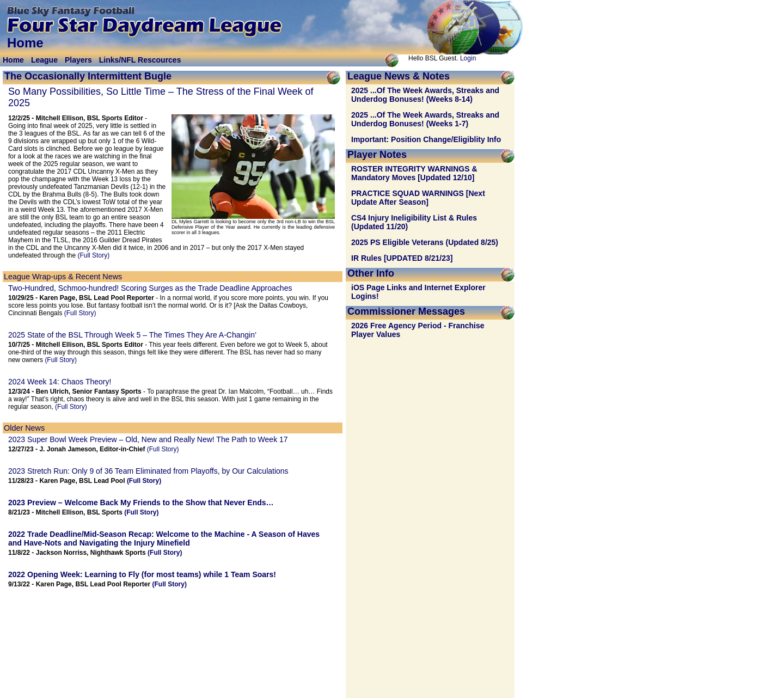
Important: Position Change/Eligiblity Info (426, 139)
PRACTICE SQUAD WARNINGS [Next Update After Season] (418, 198)
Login (468, 58)
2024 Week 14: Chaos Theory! (60, 382)
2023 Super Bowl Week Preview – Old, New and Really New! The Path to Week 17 (148, 439)
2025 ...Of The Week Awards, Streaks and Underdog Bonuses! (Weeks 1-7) (425, 119)
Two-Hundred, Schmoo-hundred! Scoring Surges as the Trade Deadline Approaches (150, 288)
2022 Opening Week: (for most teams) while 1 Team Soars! (142, 574)
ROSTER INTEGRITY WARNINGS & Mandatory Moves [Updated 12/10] (414, 173)
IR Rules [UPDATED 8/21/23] (402, 258)
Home (13, 60)
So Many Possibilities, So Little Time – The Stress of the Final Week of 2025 (161, 97)
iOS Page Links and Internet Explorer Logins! (418, 292)
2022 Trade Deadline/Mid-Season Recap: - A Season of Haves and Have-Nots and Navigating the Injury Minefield (164, 538)
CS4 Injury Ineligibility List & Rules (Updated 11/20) (414, 222)
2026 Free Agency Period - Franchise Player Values (418, 330)
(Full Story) (93, 255)
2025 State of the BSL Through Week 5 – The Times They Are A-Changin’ (132, 335)
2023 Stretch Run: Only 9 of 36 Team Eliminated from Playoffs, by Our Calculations (148, 471)
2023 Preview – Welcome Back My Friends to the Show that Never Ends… (141, 503)
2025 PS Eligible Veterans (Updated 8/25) (425, 242)
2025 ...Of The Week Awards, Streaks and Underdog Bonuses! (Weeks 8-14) (425, 95)
